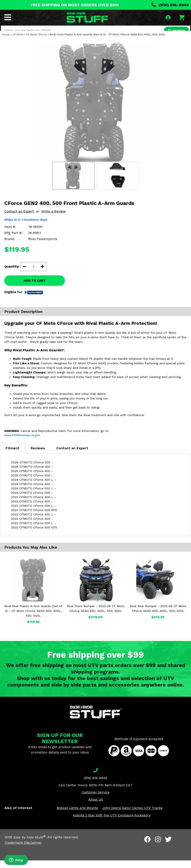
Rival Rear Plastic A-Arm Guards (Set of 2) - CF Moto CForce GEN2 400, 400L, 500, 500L (33, 619)
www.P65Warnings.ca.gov (22, 443)
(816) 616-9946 (170, 5)
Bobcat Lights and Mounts (77, 816)
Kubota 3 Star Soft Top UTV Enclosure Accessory (112, 823)
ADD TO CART (35, 288)
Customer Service (95, 800)
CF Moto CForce (37, 42)
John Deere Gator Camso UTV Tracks (132, 816)
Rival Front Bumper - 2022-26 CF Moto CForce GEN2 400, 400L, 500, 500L (96, 616)
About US (96, 807)
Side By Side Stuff (30, 845)
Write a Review (54, 219)
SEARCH (175, 31)
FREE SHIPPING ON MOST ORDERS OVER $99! (75, 5)
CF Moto (18, 42)
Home (6, 42)
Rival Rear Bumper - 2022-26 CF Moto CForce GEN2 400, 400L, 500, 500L (158, 616)
